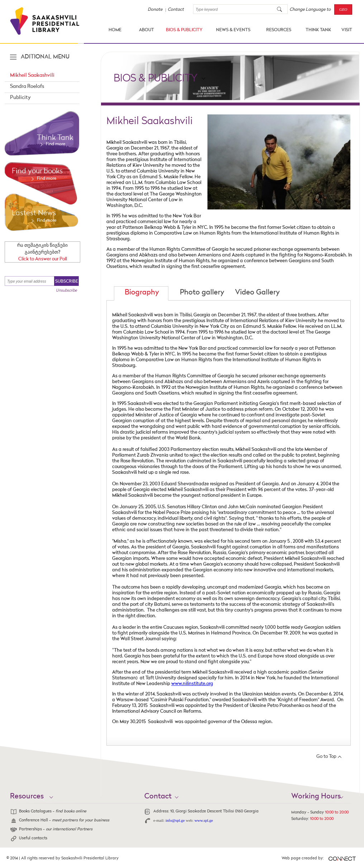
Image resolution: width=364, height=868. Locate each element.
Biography (142, 293)
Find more (56, 144)
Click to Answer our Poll (43, 259)
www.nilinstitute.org (192, 684)
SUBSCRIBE (67, 282)
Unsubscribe (66, 291)
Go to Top (326, 757)
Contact (176, 10)
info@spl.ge (175, 820)
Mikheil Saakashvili (32, 75)
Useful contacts (33, 838)
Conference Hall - (64, 820)
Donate (155, 10)
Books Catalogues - (53, 812)
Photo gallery (202, 293)
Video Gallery (257, 293)
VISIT (347, 30)
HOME (115, 30)
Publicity (20, 98)
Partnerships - (56, 829)
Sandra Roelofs (27, 86)
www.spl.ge (204, 820)
